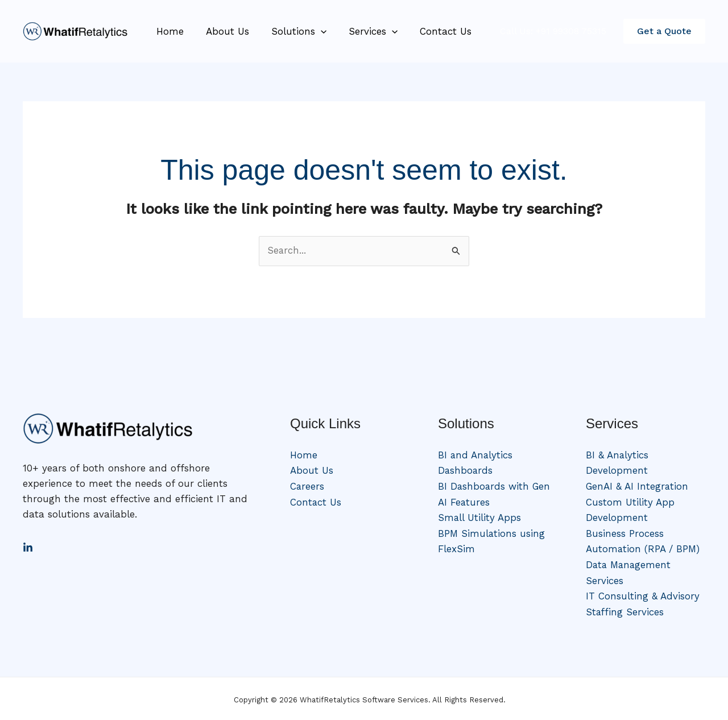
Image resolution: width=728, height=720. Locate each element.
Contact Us (433, 31)
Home (168, 31)
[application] (313, 31)
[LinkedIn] (28, 548)
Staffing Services (625, 610)
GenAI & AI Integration (638, 486)
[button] (664, 31)
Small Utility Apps (480, 517)
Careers (307, 486)
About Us (223, 31)
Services (363, 31)
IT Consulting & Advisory (643, 594)
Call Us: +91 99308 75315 (553, 31)
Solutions (291, 31)
